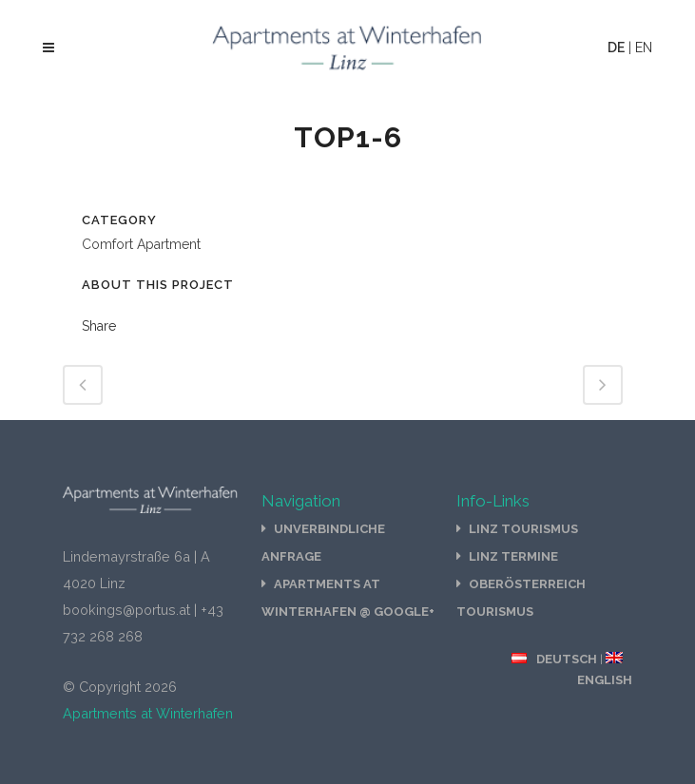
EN (644, 48)
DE (616, 48)
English (605, 680)
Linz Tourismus (523, 529)
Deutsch (567, 659)
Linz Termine (513, 556)
